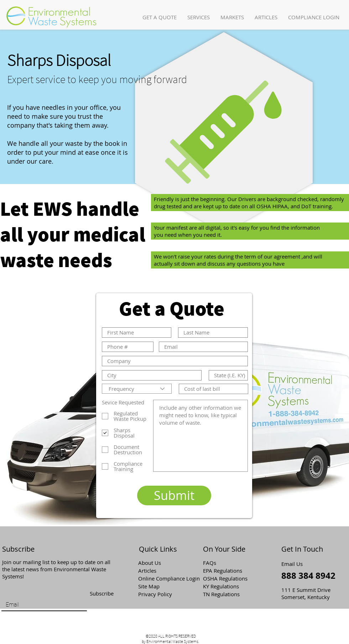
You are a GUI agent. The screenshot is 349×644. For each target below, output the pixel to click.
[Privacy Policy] (163, 594)
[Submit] (174, 495)
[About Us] (163, 563)
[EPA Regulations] (228, 571)
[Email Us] (294, 564)
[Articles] (163, 571)
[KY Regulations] (228, 586)
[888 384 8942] (309, 576)
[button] (199, 17)
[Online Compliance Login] (169, 578)
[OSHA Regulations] (230, 578)
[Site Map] (163, 586)
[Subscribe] (101, 594)
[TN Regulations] (228, 594)
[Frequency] (137, 389)
